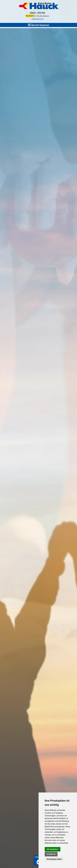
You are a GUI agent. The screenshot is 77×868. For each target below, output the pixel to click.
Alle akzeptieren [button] (53, 849)
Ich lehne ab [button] (51, 854)
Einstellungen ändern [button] (54, 859)
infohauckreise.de (37, 19)
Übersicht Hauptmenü (38, 25)
